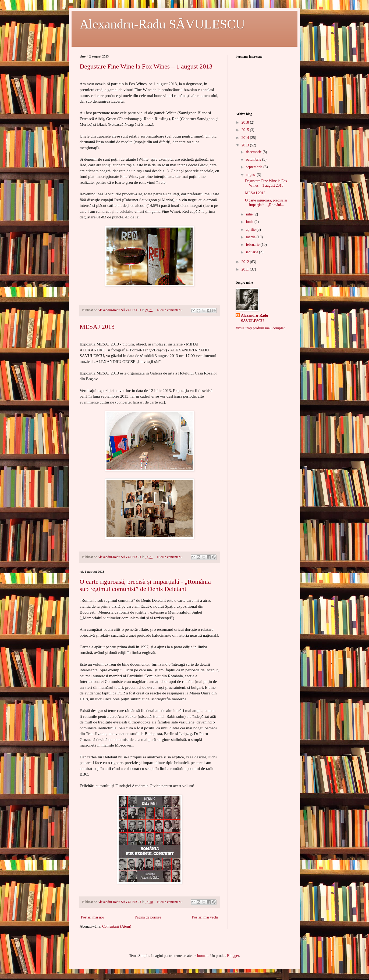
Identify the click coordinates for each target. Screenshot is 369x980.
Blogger (233, 956)
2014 (246, 138)
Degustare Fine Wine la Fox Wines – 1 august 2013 (146, 66)
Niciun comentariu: (171, 310)
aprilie (251, 230)
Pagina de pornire (148, 917)
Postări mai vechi (205, 917)
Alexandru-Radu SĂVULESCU (162, 24)
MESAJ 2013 (97, 327)
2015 (246, 130)
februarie (253, 245)
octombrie (254, 159)
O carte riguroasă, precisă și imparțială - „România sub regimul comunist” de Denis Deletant (145, 585)
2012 (246, 262)
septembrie (255, 167)
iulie (250, 214)
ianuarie (252, 252)
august (251, 175)
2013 (246, 145)
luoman (203, 956)
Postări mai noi (92, 917)
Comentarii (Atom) (117, 926)
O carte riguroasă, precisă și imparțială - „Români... (266, 203)
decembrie (254, 152)
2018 (246, 122)
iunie (250, 222)
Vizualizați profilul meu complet (260, 328)
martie (251, 237)
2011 (246, 269)
